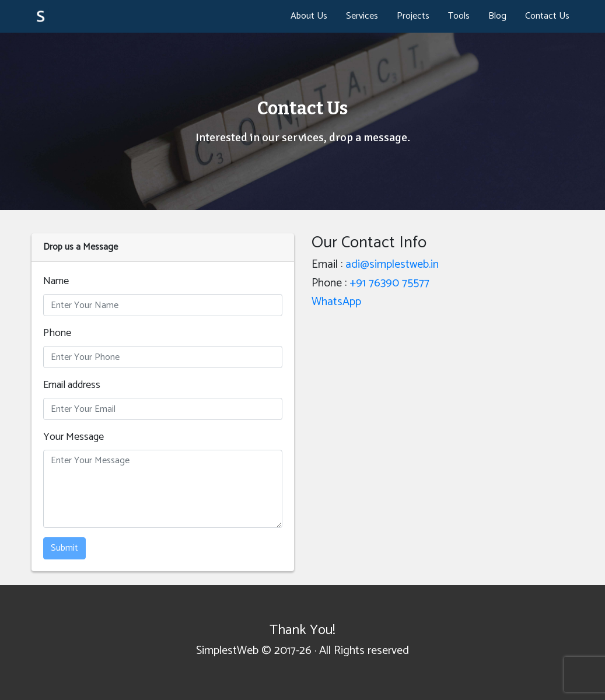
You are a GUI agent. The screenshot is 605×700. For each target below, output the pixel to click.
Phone (57, 333)
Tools (459, 16)
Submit (64, 548)
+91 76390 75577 (389, 283)
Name (56, 281)
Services (362, 16)
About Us (309, 16)
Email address (72, 385)
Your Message (74, 437)
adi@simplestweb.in (392, 265)
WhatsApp (336, 302)
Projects (413, 16)
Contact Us (547, 16)
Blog (497, 16)
